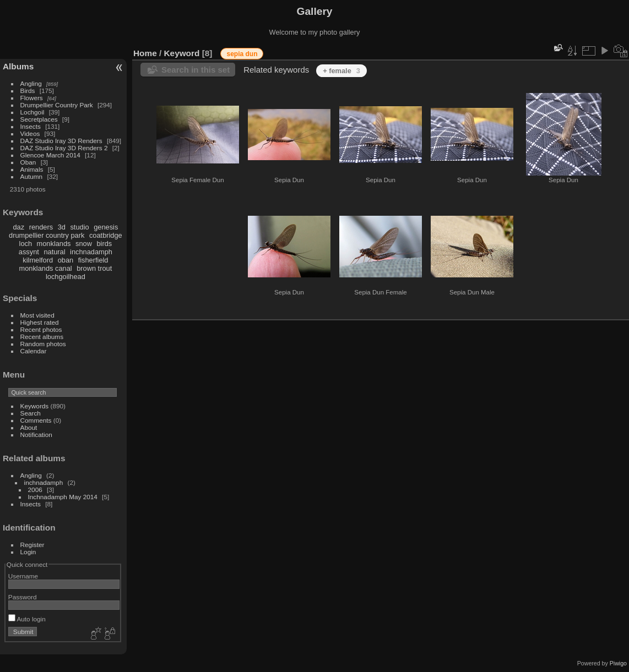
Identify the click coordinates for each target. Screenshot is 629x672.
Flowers (32, 98)
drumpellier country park (47, 235)
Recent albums (42, 337)
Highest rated (40, 322)
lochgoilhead (66, 277)
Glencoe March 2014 (50, 155)
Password (23, 597)
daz (19, 227)
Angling (31, 83)
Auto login (27, 619)
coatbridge (106, 235)
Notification (36, 435)
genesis (106, 227)
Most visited (37, 315)
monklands (54, 244)
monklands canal (46, 268)
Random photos (43, 344)
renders (41, 227)
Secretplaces (39, 119)
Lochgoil (32, 112)
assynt (29, 252)
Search (31, 413)
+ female (341, 71)
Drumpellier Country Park (57, 105)
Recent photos (41, 329)
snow (84, 244)
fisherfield (93, 260)
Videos (30, 133)
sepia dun (242, 54)
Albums (18, 66)
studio (79, 227)
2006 (35, 490)
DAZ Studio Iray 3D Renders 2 (64, 148)
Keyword (182, 53)
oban (66, 260)
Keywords (35, 406)
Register (32, 545)
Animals (32, 169)
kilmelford (38, 260)
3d (62, 227)
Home (145, 53)
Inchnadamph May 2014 (63, 497)
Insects (31, 126)
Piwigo (618, 663)
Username (23, 576)
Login (28, 552)
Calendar (34, 351)
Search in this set (196, 70)
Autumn (32, 176)
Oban (28, 162)
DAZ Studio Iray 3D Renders (61, 141)
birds (104, 244)
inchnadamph (91, 252)
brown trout (94, 268)
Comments (36, 420)
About (29, 427)
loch (26, 244)
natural (54, 252)
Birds (28, 91)
